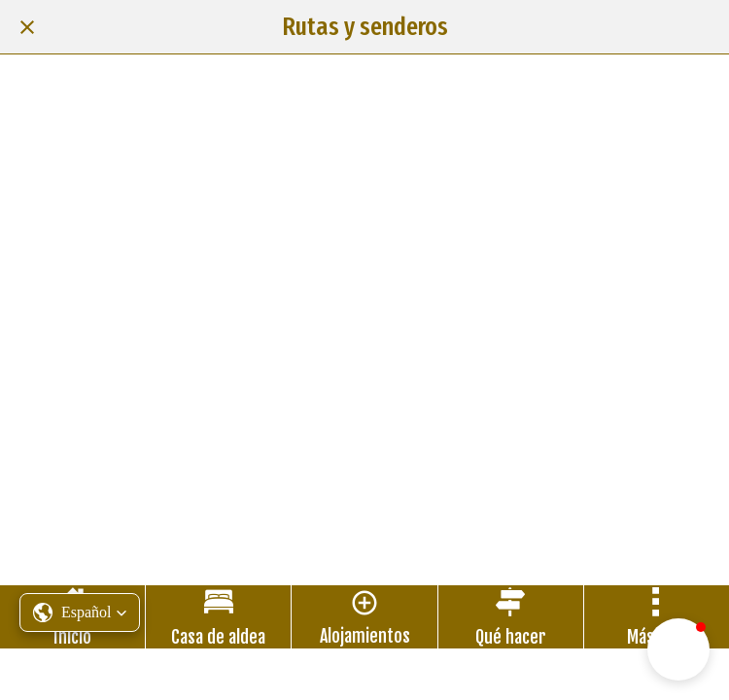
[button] (678, 649)
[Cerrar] (27, 27)
